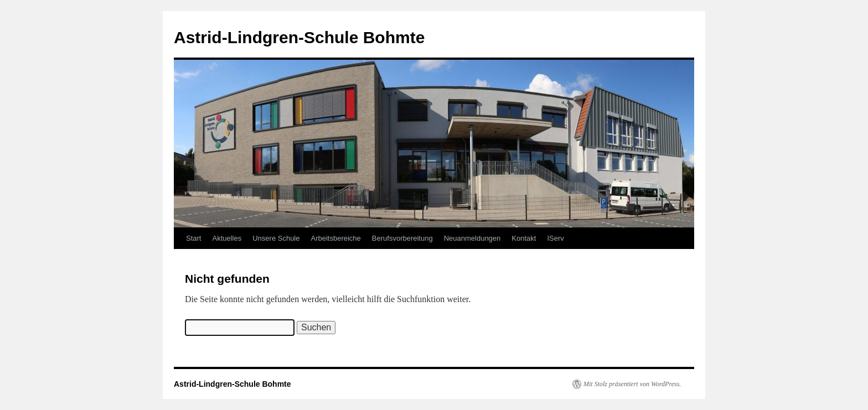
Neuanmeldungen (472, 238)
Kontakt (524, 238)
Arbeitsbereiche (336, 238)
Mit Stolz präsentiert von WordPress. (632, 384)
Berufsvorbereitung (402, 238)
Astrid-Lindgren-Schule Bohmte (299, 37)
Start (193, 238)
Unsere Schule (276, 238)
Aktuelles (227, 238)
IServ (555, 238)
